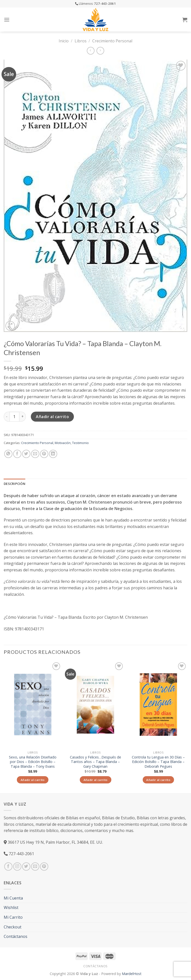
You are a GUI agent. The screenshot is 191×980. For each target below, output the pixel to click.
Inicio (64, 41)
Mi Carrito (13, 917)
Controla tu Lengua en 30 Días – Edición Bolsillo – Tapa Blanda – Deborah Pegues (158, 762)
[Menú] (7, 20)
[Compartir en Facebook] (17, 454)
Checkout (13, 927)
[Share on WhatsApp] (8, 454)
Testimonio (80, 443)
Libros (81, 41)
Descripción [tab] (15, 484)
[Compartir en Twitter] (26, 454)
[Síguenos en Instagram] (17, 867)
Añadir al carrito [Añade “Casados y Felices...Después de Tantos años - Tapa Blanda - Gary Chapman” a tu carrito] (96, 780)
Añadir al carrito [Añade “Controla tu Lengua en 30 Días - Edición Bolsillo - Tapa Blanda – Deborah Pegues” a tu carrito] (158, 780)
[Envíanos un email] (35, 867)
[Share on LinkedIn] (53, 454)
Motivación (63, 443)
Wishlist (11, 907)
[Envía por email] (35, 454)
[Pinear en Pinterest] (44, 454)
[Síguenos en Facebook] (8, 867)
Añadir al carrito (52, 417)
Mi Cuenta (13, 898)
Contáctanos (16, 936)
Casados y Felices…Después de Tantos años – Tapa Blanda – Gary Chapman (95, 762)
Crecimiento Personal (112, 41)
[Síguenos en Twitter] (26, 867)
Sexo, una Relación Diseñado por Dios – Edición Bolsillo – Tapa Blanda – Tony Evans (33, 762)
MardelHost (132, 974)
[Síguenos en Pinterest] (44, 867)
